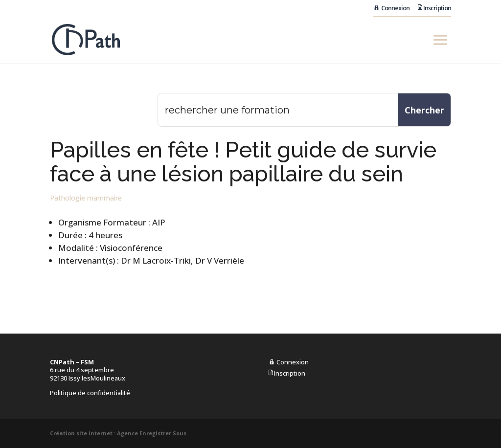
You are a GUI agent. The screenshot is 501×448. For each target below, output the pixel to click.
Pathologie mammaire (86, 198)
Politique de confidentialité (90, 393)
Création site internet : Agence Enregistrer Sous (118, 433)
